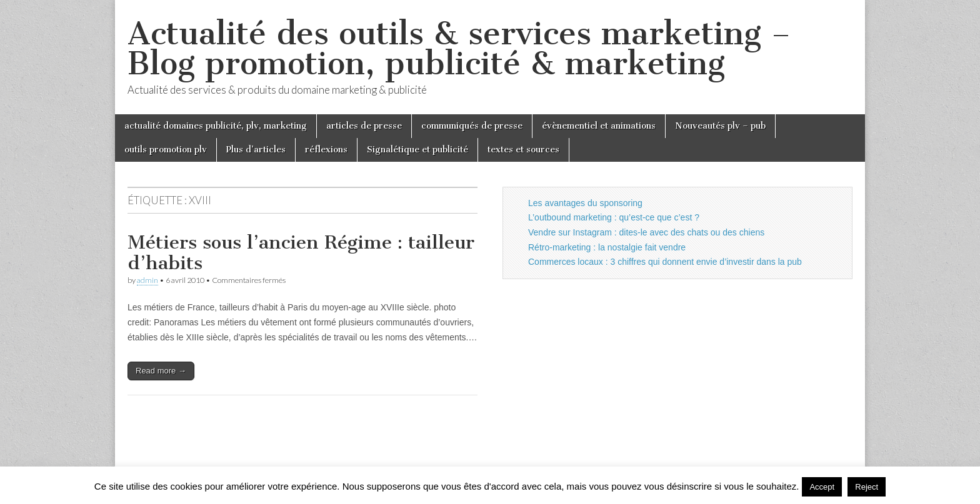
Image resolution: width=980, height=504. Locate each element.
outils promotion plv (166, 150)
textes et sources (523, 150)
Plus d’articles (256, 150)
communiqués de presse (472, 126)
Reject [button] (867, 487)
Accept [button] (822, 487)
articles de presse (364, 126)
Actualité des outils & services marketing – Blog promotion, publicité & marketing (459, 48)
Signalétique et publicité (417, 150)
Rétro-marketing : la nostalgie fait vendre (607, 247)
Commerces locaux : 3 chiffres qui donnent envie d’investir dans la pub (665, 262)
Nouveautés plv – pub (720, 126)
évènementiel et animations (599, 126)
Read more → (161, 371)
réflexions (326, 150)
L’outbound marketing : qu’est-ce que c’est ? (614, 217)
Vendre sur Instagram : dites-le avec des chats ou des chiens (646, 232)
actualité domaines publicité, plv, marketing (216, 126)
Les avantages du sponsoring (585, 203)
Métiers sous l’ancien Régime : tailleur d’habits (301, 253)
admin (147, 280)
